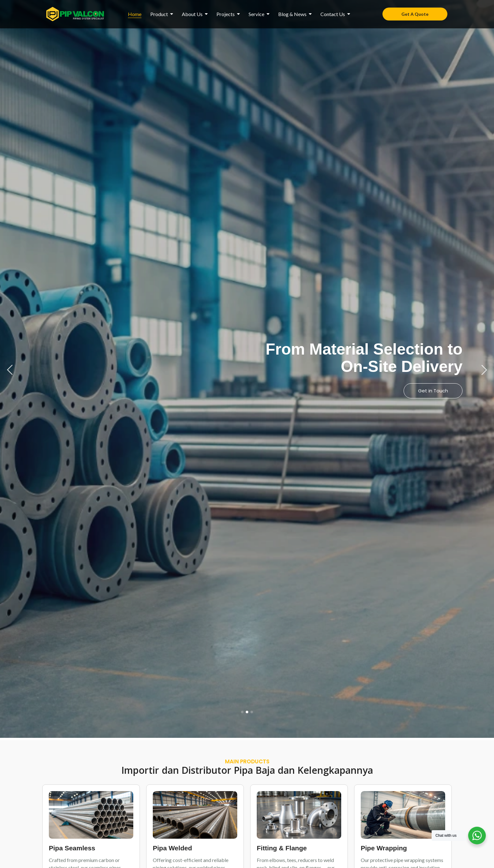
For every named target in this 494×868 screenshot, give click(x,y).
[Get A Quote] (415, 14)
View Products (431, 391)
